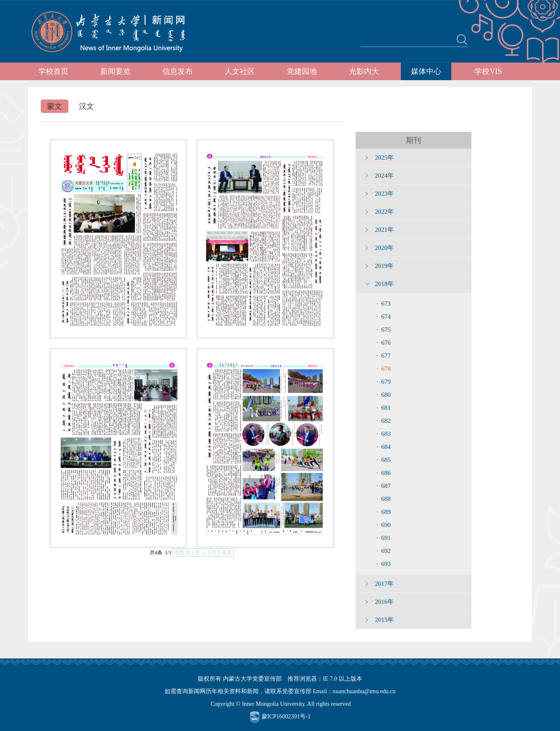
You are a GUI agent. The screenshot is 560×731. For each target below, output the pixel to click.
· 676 (384, 343)
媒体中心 (426, 71)
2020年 (384, 248)
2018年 (384, 284)
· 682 (384, 421)
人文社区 (240, 71)
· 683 (384, 434)
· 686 (384, 473)
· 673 (384, 304)
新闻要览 (115, 71)
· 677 (384, 356)
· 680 (384, 395)
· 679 (384, 382)
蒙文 (55, 106)
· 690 (384, 525)
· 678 (384, 369)
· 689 (384, 512)
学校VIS (488, 71)
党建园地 (302, 71)
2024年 (384, 176)
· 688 (384, 499)
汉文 (86, 106)
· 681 (384, 408)
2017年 (384, 584)
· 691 (384, 538)
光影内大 (364, 71)
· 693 (384, 564)
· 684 (384, 447)
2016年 (384, 602)
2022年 (384, 212)
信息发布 (178, 71)
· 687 (384, 486)
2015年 (384, 620)
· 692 (384, 551)
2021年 (384, 230)
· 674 (384, 317)
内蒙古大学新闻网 (116, 31)
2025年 (384, 157)
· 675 (384, 330)
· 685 (384, 460)
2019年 (384, 266)
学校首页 (53, 71)
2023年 (384, 194)
